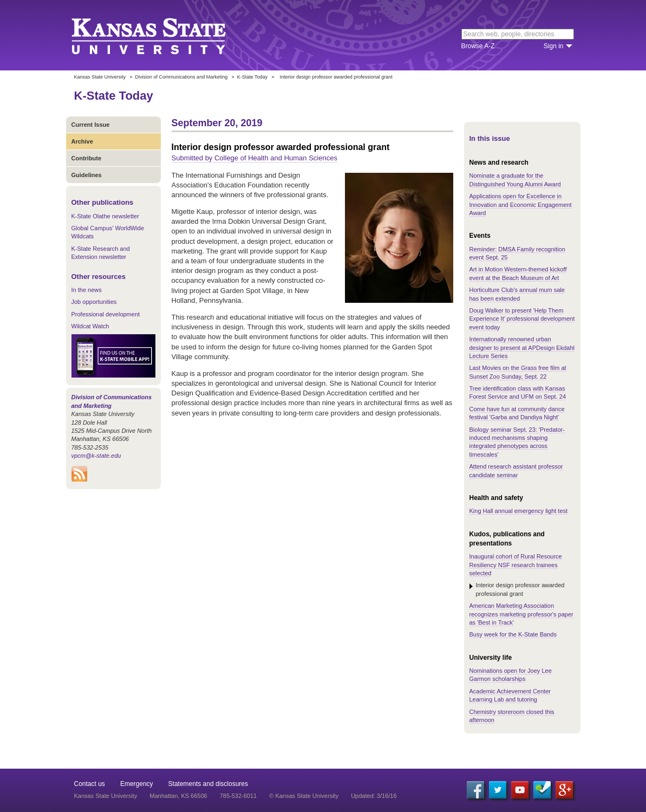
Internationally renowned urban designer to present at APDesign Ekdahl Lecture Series (522, 347)
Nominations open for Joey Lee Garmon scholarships (511, 675)
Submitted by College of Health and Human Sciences (255, 158)
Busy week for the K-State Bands (513, 634)
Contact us (90, 784)
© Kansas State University (304, 796)
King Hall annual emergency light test (519, 511)
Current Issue (91, 125)
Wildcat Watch (90, 326)
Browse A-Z (478, 46)
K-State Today (252, 77)
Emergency (137, 784)
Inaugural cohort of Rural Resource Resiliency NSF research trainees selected (516, 565)
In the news (87, 290)
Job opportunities (94, 302)
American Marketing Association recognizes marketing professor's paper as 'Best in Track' (521, 614)
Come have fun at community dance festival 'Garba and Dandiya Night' (517, 413)
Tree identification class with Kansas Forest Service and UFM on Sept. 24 (518, 392)
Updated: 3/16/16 (374, 796)
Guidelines (87, 175)
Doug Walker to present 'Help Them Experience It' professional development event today (522, 319)
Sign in (554, 46)
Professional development (106, 314)
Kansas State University (162, 35)
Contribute (87, 158)
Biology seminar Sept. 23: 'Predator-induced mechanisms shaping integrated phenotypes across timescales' (517, 442)
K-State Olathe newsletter (105, 216)
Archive (82, 141)
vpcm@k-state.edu (96, 456)
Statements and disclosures (208, 784)
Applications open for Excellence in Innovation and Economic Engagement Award (521, 204)
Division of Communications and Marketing (182, 77)
